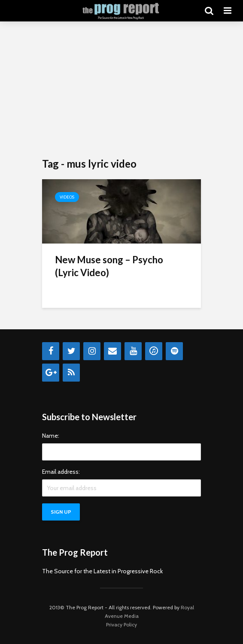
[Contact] (112, 351)
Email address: (61, 472)
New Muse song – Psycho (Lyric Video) (109, 266)
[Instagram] (92, 351)
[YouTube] (133, 351)
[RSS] (71, 373)
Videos (67, 197)
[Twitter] (71, 351)
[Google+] (51, 373)
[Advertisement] (121, 90)
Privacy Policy (121, 624)
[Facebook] (51, 351)
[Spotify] (174, 351)
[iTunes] (154, 351)
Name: (51, 436)
